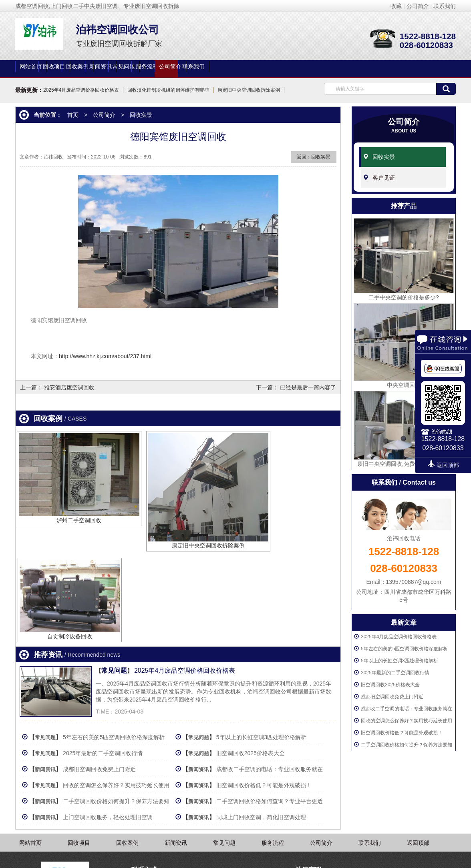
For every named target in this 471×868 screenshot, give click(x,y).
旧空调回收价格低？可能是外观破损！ (402, 726)
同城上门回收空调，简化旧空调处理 (267, 707)
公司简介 (418, 6)
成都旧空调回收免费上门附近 (392, 690)
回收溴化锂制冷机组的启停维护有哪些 (168, 90)
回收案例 (151, 69)
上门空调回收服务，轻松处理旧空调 (111, 707)
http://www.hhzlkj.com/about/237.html (105, 356)
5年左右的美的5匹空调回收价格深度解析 (404, 641)
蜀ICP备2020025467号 (324, 858)
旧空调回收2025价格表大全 (390, 678)
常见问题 (260, 69)
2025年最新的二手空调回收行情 (395, 666)
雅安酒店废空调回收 (69, 387)
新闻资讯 (206, 69)
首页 (73, 115)
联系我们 (445, 6)
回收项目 (97, 69)
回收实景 (384, 154)
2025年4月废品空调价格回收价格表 (81, 90)
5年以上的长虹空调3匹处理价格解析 (400, 654)
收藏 (396, 6)
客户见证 (384, 171)
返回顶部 (418, 757)
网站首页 (42, 69)
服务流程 (315, 69)
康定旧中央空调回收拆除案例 (249, 90)
